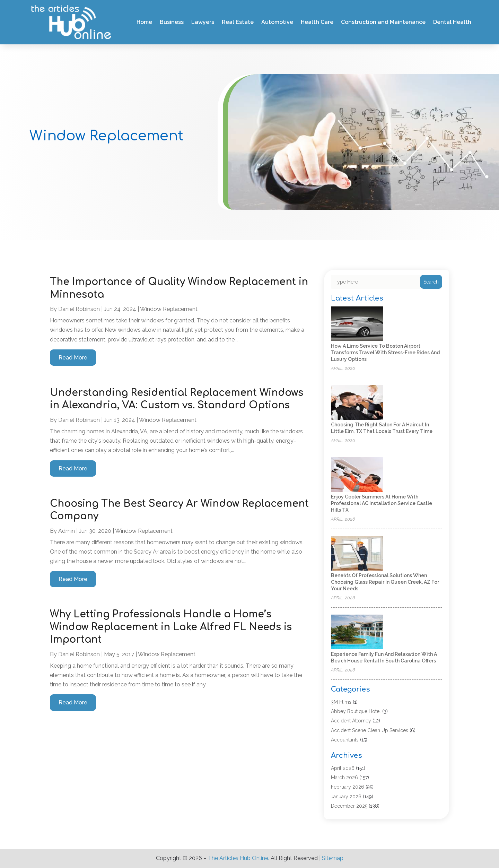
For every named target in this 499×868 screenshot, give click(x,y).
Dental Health (452, 22)
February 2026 (348, 787)
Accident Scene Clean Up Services (370, 730)
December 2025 (349, 806)
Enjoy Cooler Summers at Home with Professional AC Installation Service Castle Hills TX (382, 503)
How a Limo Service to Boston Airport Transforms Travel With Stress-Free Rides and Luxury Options (385, 353)
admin (67, 531)
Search (431, 282)
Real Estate (238, 22)
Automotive (277, 22)
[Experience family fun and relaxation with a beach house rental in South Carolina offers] (357, 632)
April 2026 (343, 768)
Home (144, 22)
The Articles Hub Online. (239, 858)
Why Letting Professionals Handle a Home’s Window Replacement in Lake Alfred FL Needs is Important (171, 627)
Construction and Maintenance (383, 22)
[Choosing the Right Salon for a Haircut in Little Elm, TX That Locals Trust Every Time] (357, 403)
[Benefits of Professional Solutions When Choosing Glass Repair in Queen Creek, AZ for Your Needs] (357, 554)
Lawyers (203, 22)
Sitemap (333, 858)
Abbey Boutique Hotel (356, 711)
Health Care (317, 22)
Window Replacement (169, 309)
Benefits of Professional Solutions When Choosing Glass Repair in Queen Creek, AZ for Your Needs (385, 582)
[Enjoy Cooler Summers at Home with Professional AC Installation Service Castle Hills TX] (357, 475)
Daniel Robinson (79, 309)
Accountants (345, 740)
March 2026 (344, 778)
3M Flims (341, 702)
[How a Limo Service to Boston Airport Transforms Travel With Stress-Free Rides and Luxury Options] (357, 324)
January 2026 (346, 797)
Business (172, 22)
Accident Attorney (351, 721)
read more (73, 358)
